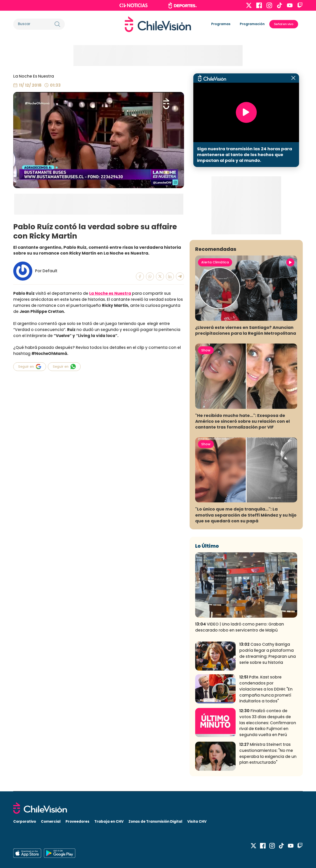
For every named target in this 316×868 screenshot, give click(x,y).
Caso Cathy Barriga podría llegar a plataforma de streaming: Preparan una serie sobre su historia (268, 653)
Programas (221, 24)
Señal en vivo (284, 24)
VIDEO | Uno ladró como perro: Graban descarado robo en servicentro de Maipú (240, 627)
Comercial (51, 821)
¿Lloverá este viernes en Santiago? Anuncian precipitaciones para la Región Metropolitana (246, 330)
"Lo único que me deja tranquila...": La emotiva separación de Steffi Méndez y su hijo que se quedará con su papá (246, 515)
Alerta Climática (215, 262)
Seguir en (30, 367)
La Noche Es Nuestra (34, 76)
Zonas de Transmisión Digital (155, 821)
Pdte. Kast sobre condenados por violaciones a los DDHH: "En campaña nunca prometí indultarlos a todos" (266, 689)
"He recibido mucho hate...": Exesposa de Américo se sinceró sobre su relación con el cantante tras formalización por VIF (242, 421)
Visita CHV (197, 821)
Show (206, 350)
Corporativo (25, 821)
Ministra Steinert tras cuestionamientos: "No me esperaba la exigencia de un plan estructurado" (268, 753)
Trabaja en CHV (109, 821)
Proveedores (77, 821)
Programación (252, 24)
